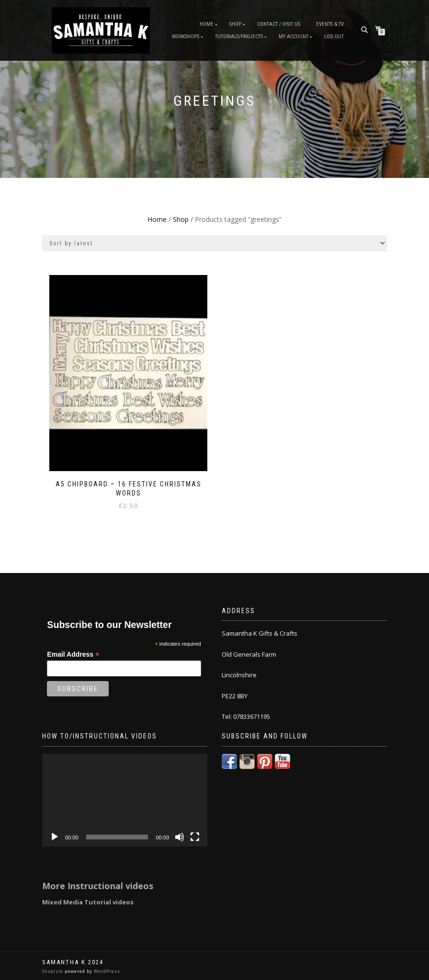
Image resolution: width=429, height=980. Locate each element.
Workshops (186, 37)
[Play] (55, 837)
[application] (125, 800)
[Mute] (180, 837)
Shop (235, 24)
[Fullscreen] (195, 837)
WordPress (106, 971)
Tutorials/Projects (239, 37)
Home (207, 24)
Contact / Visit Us (279, 24)
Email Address (73, 655)
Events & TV (330, 24)
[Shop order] (214, 243)
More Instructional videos (98, 886)
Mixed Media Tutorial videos (88, 902)
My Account (294, 37)
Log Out (334, 37)
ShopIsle (53, 971)
